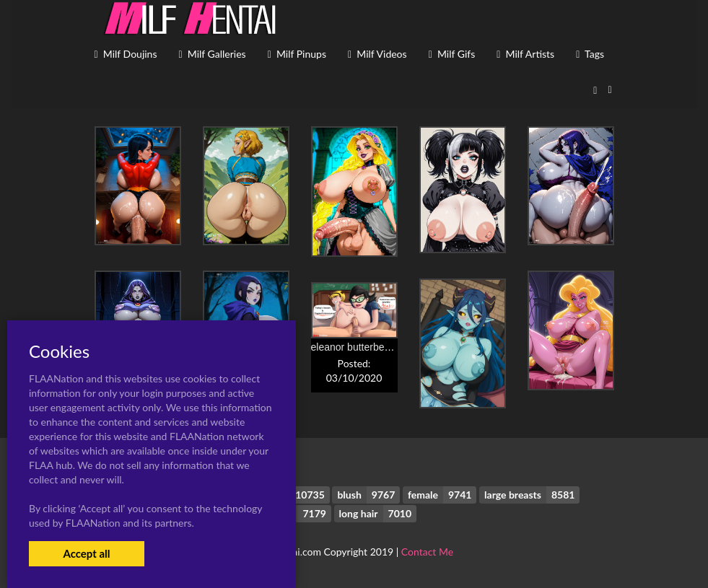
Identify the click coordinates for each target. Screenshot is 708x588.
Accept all (86, 553)
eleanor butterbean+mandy (372, 347)
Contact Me (427, 552)
